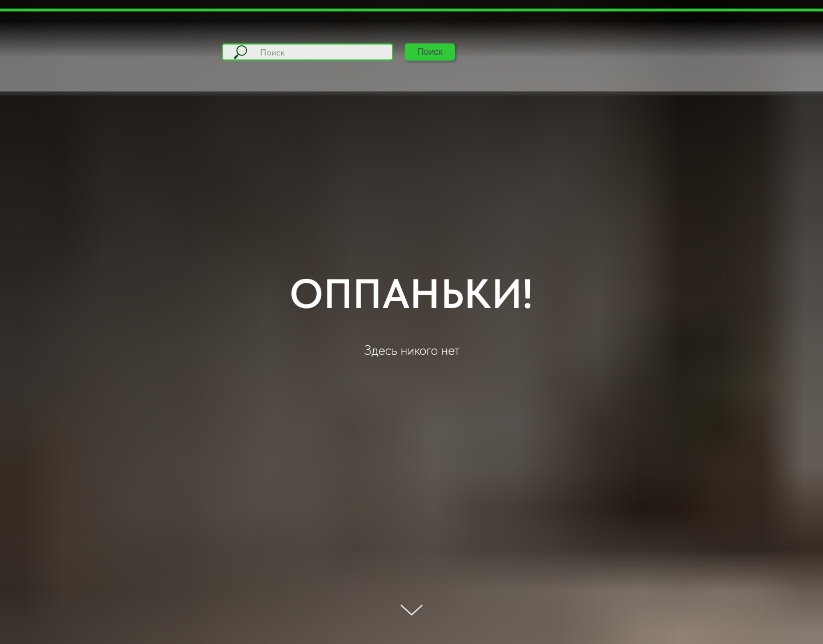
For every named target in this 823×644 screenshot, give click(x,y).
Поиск (430, 52)
